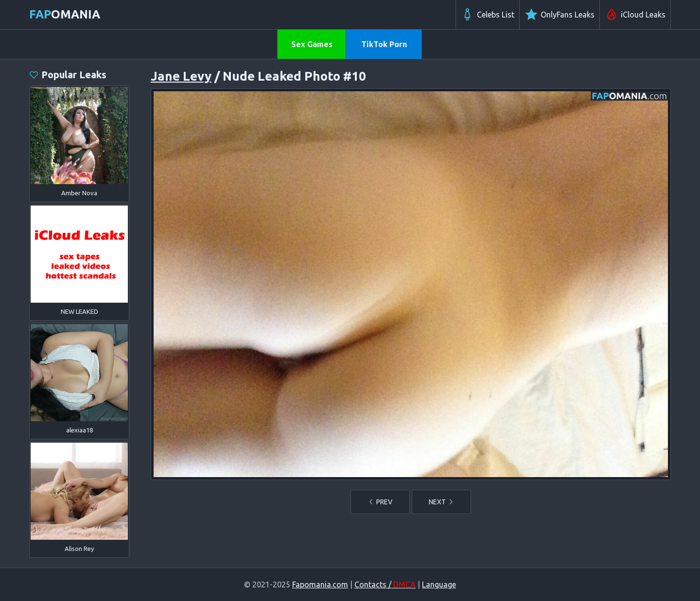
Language (439, 584)
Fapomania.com (320, 584)
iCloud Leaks (635, 15)
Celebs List (488, 15)
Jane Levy (181, 76)
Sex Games (312, 44)
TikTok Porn (384, 44)
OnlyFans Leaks (560, 15)
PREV (380, 502)
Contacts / (385, 584)
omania (65, 14)
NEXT (441, 502)
